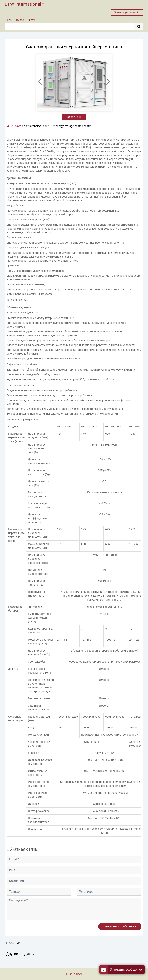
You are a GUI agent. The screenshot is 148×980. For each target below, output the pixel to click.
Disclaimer (74, 974)
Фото (32, 20)
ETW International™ (24, 4)
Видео (20, 20)
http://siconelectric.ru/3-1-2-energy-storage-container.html (57, 126)
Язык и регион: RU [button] (127, 12)
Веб (9, 20)
